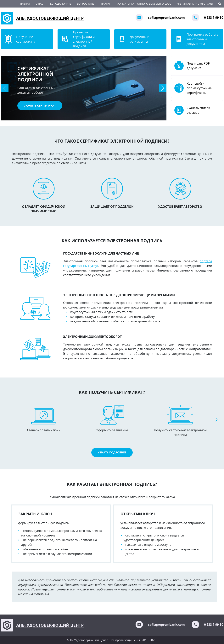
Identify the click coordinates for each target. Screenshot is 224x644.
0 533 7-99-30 (214, 18)
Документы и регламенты (140, 39)
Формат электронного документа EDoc (144, 4)
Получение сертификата (26, 39)
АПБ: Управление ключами (195, 4)
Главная (24, 4)
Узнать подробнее (112, 452)
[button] (5, 88)
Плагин (106, 4)
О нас (39, 4)
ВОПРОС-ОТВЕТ (86, 4)
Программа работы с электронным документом (202, 39)
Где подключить (60, 4)
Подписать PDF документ (198, 66)
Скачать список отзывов (198, 110)
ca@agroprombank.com (166, 18)
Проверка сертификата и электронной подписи (84, 39)
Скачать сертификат (40, 106)
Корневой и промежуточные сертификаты (199, 88)
